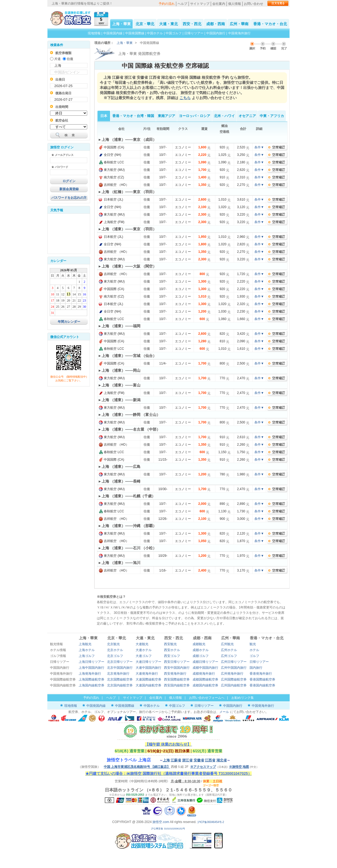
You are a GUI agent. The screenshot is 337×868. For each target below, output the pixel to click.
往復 (70, 59)
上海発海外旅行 (90, 674)
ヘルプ (182, 4)
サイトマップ (200, 4)
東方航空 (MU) (112, 170)
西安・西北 (192, 24)
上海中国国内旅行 (91, 668)
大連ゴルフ (144, 656)
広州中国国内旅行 (234, 668)
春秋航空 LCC (111, 162)
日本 (104, 116)
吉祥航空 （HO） (114, 185)
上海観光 (85, 644)
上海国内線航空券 (91, 685)
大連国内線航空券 (148, 685)
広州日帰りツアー (234, 662)
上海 (166, 760)
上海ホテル (87, 650)
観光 (253, 644)
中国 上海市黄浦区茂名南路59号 (137, 767)
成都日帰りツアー (205, 662)
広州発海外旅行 (232, 674)
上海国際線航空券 (91, 679)
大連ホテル (144, 650)
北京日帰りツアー (120, 662)
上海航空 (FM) (112, 222)
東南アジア (166, 116)
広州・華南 (239, 24)
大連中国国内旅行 (148, 668)
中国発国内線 (113, 33)
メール (224, 712)
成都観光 (199, 644)
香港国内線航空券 (262, 685)
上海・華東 (121, 24)
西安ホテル (172, 650)
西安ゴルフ (172, 656)
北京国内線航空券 (120, 685)
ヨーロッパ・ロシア (195, 116)
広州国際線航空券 (234, 679)
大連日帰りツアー (148, 662)
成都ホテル (201, 650)
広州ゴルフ (229, 656)
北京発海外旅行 (118, 674)
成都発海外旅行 (204, 674)
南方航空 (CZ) (111, 177)
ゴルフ (254, 656)
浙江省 (187, 760)
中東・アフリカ (272, 116)
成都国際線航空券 (205, 679)
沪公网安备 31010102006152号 (168, 829)
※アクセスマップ (203, 767)
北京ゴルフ (115, 656)
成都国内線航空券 (205, 685)
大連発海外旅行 (147, 674)
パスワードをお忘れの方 (69, 198)
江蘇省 (176, 760)
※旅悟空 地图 (239, 767)
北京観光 (113, 644)
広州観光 (227, 644)
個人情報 (235, 4)
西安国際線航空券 (177, 679)
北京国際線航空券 (120, 679)
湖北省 (222, 760)
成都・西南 (216, 24)
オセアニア (247, 116)
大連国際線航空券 (148, 679)
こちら (185, 98)
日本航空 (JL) (111, 200)
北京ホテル (115, 650)
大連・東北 (168, 24)
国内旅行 (256, 668)
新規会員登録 (69, 189)
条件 (259, 147)
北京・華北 (145, 24)
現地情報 (94, 33)
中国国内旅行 (216, 33)
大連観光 (142, 644)
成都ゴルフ (201, 656)
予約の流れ (167, 4)
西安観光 (170, 644)
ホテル (254, 650)
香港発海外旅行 (261, 674)
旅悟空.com (161, 822)
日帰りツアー (194, 33)
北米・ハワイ (224, 116)
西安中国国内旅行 (177, 668)
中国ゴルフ (174, 33)
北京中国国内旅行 (120, 668)
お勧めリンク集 (243, 698)
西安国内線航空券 (177, 685)
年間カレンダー (69, 322)
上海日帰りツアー (91, 662)
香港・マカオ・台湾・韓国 (133, 116)
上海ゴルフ (87, 656)
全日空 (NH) (110, 155)
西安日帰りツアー (177, 662)
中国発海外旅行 (239, 33)
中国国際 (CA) (111, 147)
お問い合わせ (254, 4)
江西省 (210, 760)
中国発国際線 (135, 33)
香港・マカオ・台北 (270, 24)
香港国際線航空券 (262, 679)
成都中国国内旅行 (205, 668)
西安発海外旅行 (175, 674)
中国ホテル (155, 33)
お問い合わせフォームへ (207, 698)
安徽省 (199, 760)
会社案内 (219, 4)
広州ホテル (229, 650)
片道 (58, 59)
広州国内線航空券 (234, 685)
